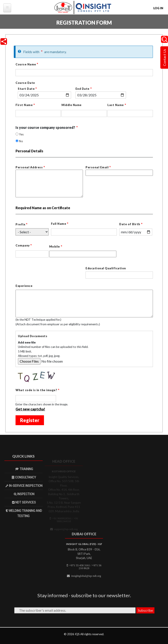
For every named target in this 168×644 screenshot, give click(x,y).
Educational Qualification (106, 269)
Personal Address (29, 168)
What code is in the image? (36, 390)
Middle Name (72, 105)
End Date (82, 89)
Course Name (26, 65)
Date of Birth (130, 225)
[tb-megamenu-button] (7, 8)
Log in (158, 8)
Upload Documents (33, 336)
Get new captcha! (30, 409)
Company (23, 246)
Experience (24, 286)
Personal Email (97, 168)
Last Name (116, 105)
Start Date (26, 89)
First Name (24, 105)
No (21, 142)
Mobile (55, 247)
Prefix (20, 225)
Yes (21, 135)
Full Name (59, 224)
